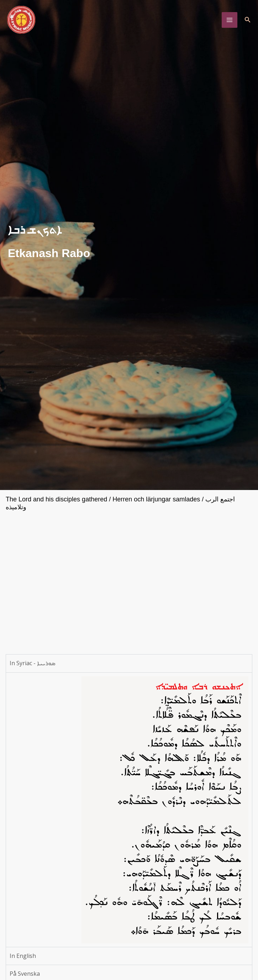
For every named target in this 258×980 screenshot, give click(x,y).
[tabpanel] (129, 810)
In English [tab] (23, 956)
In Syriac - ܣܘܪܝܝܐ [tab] (32, 663)
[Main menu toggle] (230, 20)
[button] (248, 20)
